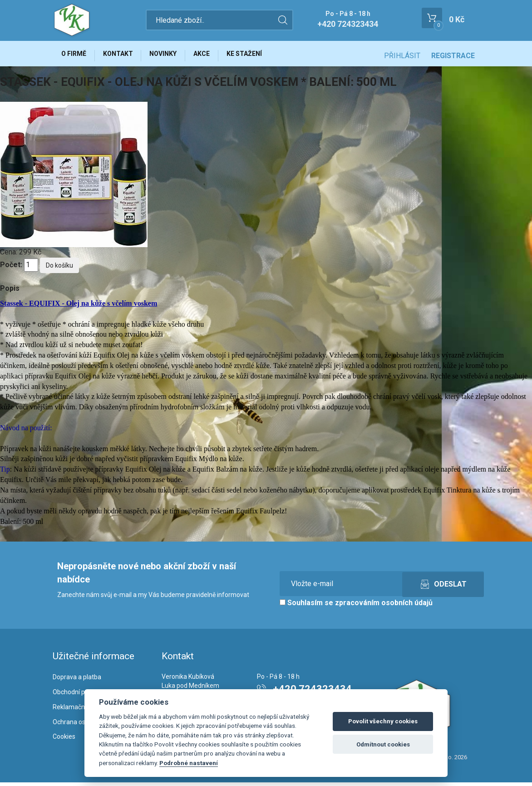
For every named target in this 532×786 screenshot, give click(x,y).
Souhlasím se (356, 607)
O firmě (76, 55)
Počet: (11, 269)
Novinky (172, 55)
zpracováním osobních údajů (384, 607)
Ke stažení (261, 55)
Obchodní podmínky (81, 696)
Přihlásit (402, 56)
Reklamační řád (75, 711)
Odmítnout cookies (383, 744)
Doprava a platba (77, 681)
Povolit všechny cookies (383, 721)
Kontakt (123, 55)
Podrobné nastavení (189, 763)
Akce (215, 55)
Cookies (64, 741)
